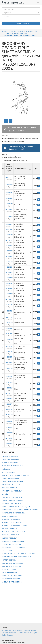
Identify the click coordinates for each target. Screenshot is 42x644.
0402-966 (9, 346)
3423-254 (9, 204)
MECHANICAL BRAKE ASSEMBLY (13, 532)
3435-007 (9, 393)
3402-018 (9, 294)
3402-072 (9, 311)
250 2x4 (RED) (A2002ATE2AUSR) (15, 33)
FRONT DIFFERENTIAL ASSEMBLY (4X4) (16, 507)
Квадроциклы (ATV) (25, 31)
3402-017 (9, 299)
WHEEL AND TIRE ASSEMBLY (12, 582)
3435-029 (9, 438)
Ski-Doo (5, 630)
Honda (34, 630)
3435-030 (9, 444)
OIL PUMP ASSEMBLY (9, 538)
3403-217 (9, 278)
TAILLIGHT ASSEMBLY (9, 573)
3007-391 (9, 415)
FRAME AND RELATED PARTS (12, 504)
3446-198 (9, 376)
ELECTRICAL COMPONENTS (12, 497)
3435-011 (9, 399)
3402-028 (9, 256)
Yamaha (20, 630)
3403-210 (9, 209)
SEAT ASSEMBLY (8, 551)
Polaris (26, 633)
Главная (4, 31)
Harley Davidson (8, 635)
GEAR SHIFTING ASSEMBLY (11, 519)
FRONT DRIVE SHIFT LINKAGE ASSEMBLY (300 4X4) (20, 510)
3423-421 (9, 262)
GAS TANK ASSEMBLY (9, 516)
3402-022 (9, 272)
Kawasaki (13, 633)
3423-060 (9, 428)
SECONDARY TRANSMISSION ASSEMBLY (16, 557)
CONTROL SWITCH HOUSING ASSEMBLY (16, 475)
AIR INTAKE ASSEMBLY (10, 456)
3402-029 (9, 251)
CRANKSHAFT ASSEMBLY (11, 485)
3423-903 (9, 409)
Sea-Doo (5, 633)
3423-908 (9, 317)
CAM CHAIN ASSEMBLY (10, 463)
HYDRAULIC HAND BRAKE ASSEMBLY (15, 525)
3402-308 (9, 305)
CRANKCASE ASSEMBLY (10, 478)
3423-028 (9, 362)
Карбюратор (6, 469)
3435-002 (9, 352)
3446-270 (9, 369)
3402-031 (9, 240)
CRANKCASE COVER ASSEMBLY (13, 482)
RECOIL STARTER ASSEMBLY (12, 544)
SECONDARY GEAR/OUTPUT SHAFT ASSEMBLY (20, 35)
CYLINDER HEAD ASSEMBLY (12, 491)
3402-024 (9, 235)
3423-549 (9, 192)
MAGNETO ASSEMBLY (9, 529)
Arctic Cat (13, 31)
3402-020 (9, 283)
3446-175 (9, 328)
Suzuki (20, 633)
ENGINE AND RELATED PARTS (12, 500)
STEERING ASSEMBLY (9, 569)
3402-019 (9, 288)
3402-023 (9, 267)
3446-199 (9, 229)
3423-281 (9, 383)
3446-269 (9, 185)
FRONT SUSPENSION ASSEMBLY (13, 513)
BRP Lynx (33, 633)
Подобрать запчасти (21, 23)
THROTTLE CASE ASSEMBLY (12, 576)
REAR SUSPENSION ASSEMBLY (13, 541)
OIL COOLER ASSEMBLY (10, 535)
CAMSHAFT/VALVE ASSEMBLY (12, 466)
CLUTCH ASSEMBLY (9, 472)
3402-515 (9, 217)
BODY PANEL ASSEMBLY (10, 460)
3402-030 (9, 246)
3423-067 (9, 404)
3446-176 (9, 323)
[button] (21, 9)
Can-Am (27, 630)
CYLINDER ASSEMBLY (9, 488)
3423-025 (9, 357)
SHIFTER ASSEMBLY (9, 560)
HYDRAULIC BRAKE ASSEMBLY (13, 522)
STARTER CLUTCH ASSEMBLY (12, 563)
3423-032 (9, 199)
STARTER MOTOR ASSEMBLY (12, 566)
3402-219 (9, 333)
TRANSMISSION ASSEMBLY (11, 579)
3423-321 (9, 388)
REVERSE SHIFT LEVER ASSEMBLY (14, 547)
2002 (36, 31)
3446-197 (9, 177)
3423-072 (9, 224)
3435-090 (9, 421)
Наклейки (5, 494)
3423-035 (9, 433)
